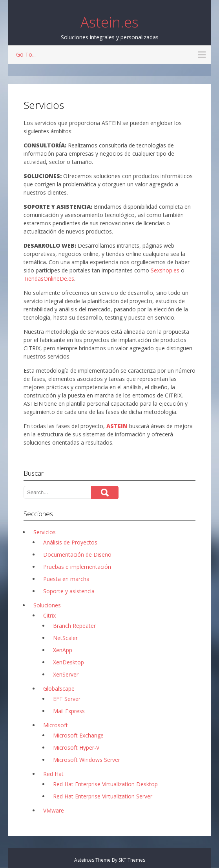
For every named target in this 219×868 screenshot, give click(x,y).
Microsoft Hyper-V (76, 748)
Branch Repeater (74, 626)
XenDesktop (68, 662)
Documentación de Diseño (77, 554)
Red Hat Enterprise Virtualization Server (103, 796)
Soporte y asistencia (69, 591)
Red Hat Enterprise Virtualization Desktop (105, 784)
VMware (54, 810)
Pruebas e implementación (77, 567)
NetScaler (65, 638)
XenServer (66, 674)
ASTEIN (117, 426)
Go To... (26, 54)
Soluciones (47, 605)
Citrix (49, 615)
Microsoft (56, 725)
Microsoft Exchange (78, 735)
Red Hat (53, 774)
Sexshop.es (165, 270)
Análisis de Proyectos (70, 542)
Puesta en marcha (66, 579)
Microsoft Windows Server (87, 760)
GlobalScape (59, 689)
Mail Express (69, 711)
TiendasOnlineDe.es (49, 279)
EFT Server (67, 699)
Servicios (45, 532)
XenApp (63, 650)
